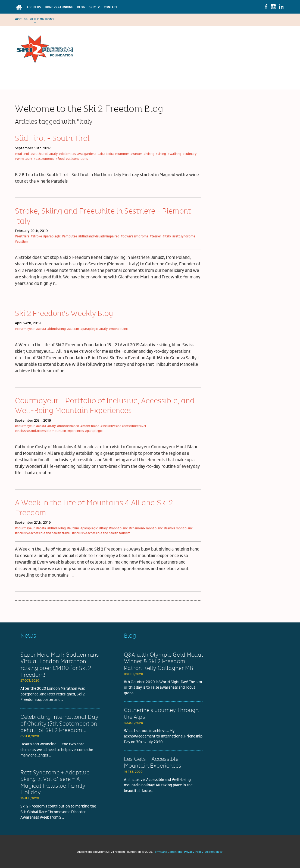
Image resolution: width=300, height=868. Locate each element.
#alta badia (106, 154)
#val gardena (87, 154)
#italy (53, 154)
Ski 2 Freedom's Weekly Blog (64, 314)
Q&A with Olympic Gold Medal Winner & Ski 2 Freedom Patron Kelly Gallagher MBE (163, 662)
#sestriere (22, 236)
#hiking (149, 154)
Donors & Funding (59, 7)
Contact (110, 7)
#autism (73, 329)
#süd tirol (22, 154)
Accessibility (214, 852)
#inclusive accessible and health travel (43, 533)
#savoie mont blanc (178, 528)
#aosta (41, 329)
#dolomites (67, 154)
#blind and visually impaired (99, 236)
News (28, 636)
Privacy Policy (194, 852)
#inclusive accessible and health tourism (101, 533)
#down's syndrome (135, 236)
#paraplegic (52, 236)
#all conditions (77, 159)
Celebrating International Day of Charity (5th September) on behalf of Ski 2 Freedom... (59, 724)
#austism (22, 242)
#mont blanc (118, 329)
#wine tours (24, 159)
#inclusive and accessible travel (123, 426)
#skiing (161, 154)
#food (60, 159)
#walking (174, 154)
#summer (122, 154)
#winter (136, 154)
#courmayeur (25, 329)
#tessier (155, 236)
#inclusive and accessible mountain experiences (49, 431)
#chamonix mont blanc (146, 528)
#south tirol (39, 154)
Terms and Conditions (168, 852)
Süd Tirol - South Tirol (52, 139)
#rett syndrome (184, 236)
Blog (81, 7)
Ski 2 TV (94, 7)
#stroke (36, 236)
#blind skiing (57, 329)
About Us (34, 7)
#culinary (190, 154)
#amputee (69, 236)
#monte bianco (68, 426)
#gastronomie (44, 159)
